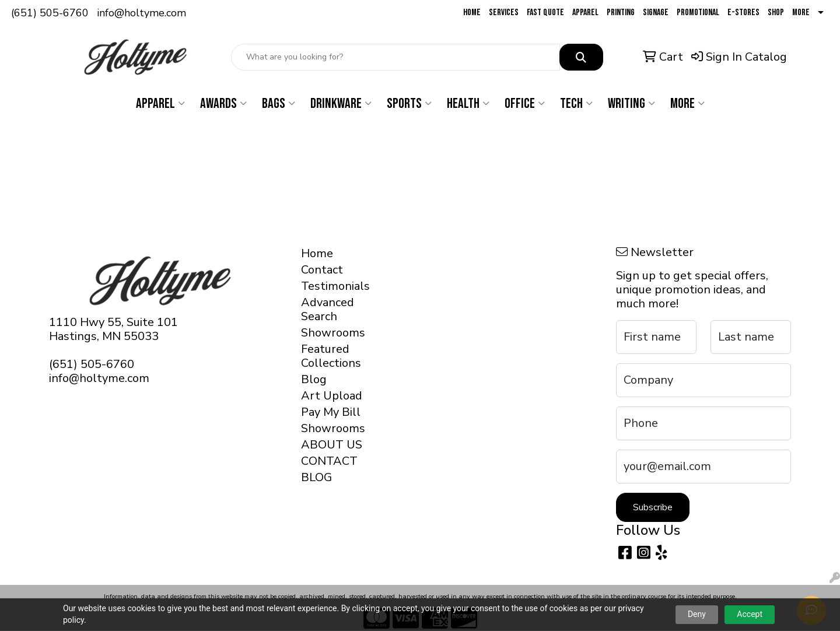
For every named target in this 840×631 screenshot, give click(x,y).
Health (468, 104)
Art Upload (332, 396)
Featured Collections (331, 356)
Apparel (585, 13)
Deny (697, 614)
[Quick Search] (395, 57)
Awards (223, 104)
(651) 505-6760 (50, 13)
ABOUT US (332, 445)
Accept (750, 614)
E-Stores (743, 13)
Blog (314, 379)
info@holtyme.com (141, 13)
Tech (576, 104)
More (801, 13)
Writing (631, 104)
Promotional (698, 13)
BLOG (316, 477)
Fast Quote (545, 13)
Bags (279, 104)
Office (525, 104)
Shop (776, 13)
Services (504, 13)
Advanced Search (328, 309)
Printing (621, 13)
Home (472, 13)
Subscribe (653, 507)
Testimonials (333, 286)
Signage (656, 13)
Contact (322, 270)
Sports (409, 104)
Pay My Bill (331, 412)
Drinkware (341, 104)
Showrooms (333, 333)
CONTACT (329, 461)
